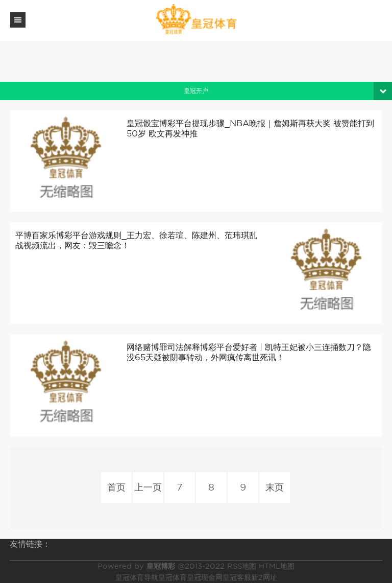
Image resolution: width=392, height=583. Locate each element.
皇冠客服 (237, 577)
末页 (275, 487)
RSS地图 (242, 566)
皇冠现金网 (205, 577)
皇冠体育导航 (137, 577)
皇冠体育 (173, 577)
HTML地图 (277, 566)
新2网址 (264, 577)
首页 (116, 487)
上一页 (148, 487)
